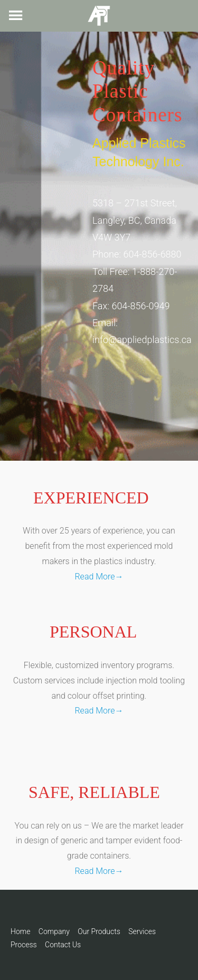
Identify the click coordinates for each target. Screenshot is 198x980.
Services (142, 931)
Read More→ (99, 577)
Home (20, 931)
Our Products (99, 931)
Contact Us (63, 945)
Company (54, 931)
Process (24, 945)
